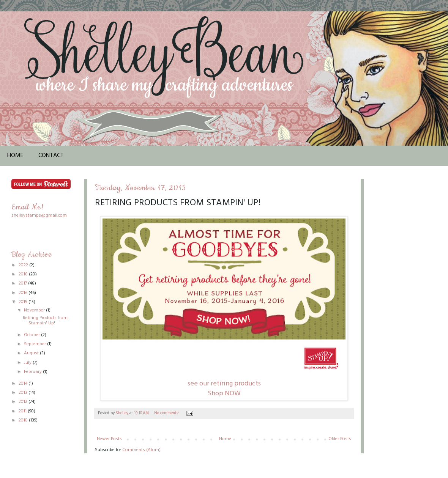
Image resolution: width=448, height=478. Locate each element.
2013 (24, 393)
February (33, 372)
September (35, 344)
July (28, 363)
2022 (24, 265)
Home (15, 156)
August (32, 353)
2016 (24, 293)
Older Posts (340, 439)
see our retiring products (224, 384)
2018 (24, 274)
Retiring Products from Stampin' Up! (178, 203)
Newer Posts (109, 439)
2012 (24, 402)
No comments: (167, 413)
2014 (24, 384)
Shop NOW (224, 394)
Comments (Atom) (141, 450)
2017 (23, 283)
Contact (51, 156)
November (35, 310)
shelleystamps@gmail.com (39, 215)
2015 (24, 302)
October (32, 335)
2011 (23, 411)
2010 (24, 420)
